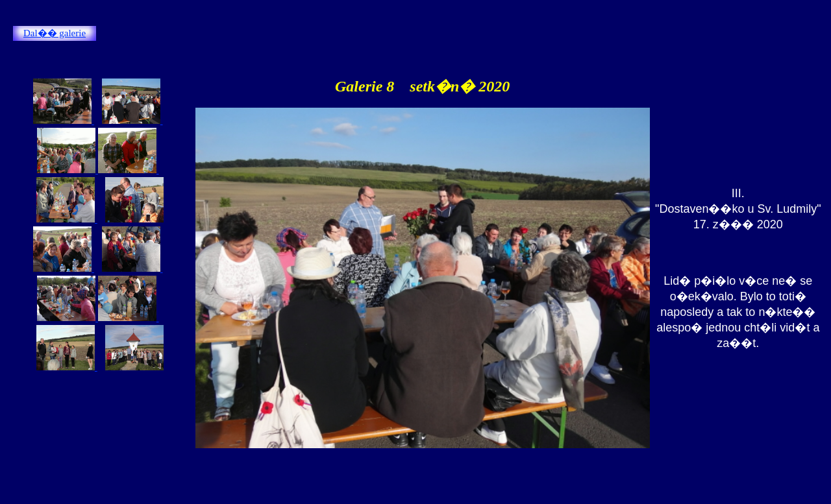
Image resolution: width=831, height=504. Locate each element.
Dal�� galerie (55, 33)
